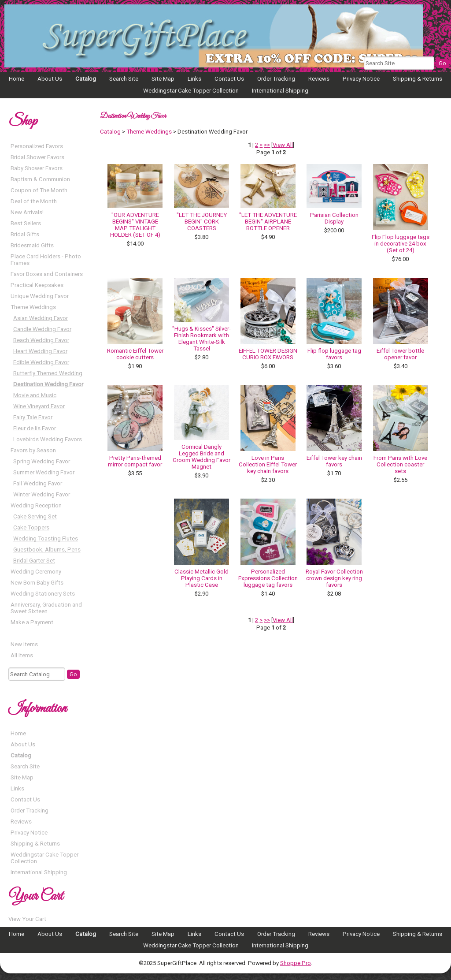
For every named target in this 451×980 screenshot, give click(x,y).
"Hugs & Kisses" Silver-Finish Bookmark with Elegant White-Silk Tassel (201, 339)
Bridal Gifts (25, 234)
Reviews (319, 79)
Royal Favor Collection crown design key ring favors (334, 578)
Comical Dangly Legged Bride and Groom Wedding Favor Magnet (201, 457)
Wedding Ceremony (36, 572)
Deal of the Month (34, 201)
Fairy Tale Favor (33, 417)
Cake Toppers (31, 527)
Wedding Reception (36, 505)
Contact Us (229, 79)
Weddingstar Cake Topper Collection (191, 91)
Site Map (163, 79)
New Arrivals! (27, 212)
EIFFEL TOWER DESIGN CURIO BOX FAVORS (268, 354)
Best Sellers (26, 223)
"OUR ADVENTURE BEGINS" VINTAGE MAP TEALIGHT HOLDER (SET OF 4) (135, 225)
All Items (22, 655)
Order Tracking (276, 79)
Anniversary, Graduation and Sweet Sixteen (46, 608)
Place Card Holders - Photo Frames (46, 260)
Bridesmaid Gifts (32, 245)
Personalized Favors (37, 146)
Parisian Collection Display (334, 218)
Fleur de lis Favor (35, 428)
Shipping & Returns (418, 79)
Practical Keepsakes (37, 285)
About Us (50, 79)
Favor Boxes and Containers (47, 274)
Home (17, 79)
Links (194, 79)
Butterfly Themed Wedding (48, 373)
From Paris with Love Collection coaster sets (400, 464)
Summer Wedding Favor (44, 472)
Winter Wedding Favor (42, 494)
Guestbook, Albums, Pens (47, 550)
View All (283, 145)
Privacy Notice (361, 79)
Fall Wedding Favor (38, 483)
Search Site (124, 79)
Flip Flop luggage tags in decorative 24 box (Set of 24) (401, 244)
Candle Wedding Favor (42, 329)
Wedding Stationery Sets (43, 594)
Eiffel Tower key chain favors (334, 461)
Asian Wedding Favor (41, 318)
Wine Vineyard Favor (39, 406)
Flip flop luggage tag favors (334, 354)
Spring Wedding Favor (42, 461)
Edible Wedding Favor (41, 362)
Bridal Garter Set (34, 561)
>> (267, 145)
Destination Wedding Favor (48, 384)
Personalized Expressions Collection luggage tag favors (268, 578)
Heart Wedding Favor (40, 351)
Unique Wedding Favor (40, 296)
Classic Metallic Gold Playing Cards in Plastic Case (201, 578)
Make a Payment (32, 622)
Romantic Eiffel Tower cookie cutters (135, 354)
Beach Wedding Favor (41, 340)
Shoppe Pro (296, 963)
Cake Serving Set (35, 516)
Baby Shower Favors (37, 168)
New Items (24, 644)
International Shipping (280, 91)
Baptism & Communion (40, 179)
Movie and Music (35, 395)
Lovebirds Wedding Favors (48, 439)
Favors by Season (33, 450)
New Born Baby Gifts (37, 583)
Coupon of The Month (39, 190)
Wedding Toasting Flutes (46, 538)
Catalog (86, 79)
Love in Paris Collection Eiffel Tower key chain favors (268, 464)
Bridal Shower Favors (37, 157)
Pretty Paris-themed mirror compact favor (135, 461)
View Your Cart (27, 919)
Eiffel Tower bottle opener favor (400, 354)
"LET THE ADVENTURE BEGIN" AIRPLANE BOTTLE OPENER (268, 222)
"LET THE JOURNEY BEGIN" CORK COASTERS (202, 222)
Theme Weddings (33, 307)
